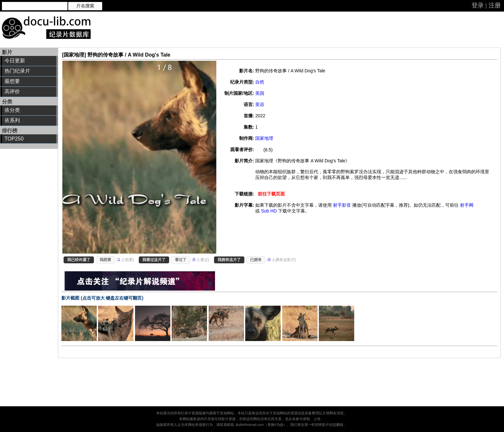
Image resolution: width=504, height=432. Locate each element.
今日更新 (15, 61)
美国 (260, 93)
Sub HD (269, 211)
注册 (495, 5)
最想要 (12, 81)
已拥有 (256, 260)
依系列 (12, 120)
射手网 (467, 205)
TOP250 (14, 139)
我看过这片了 (154, 260)
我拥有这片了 (229, 260)
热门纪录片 (17, 71)
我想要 (105, 260)
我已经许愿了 (79, 260)
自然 (260, 82)
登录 (478, 5)
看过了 (181, 260)
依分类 (12, 110)
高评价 (12, 91)
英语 (260, 104)
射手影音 (342, 205)
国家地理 (264, 138)
